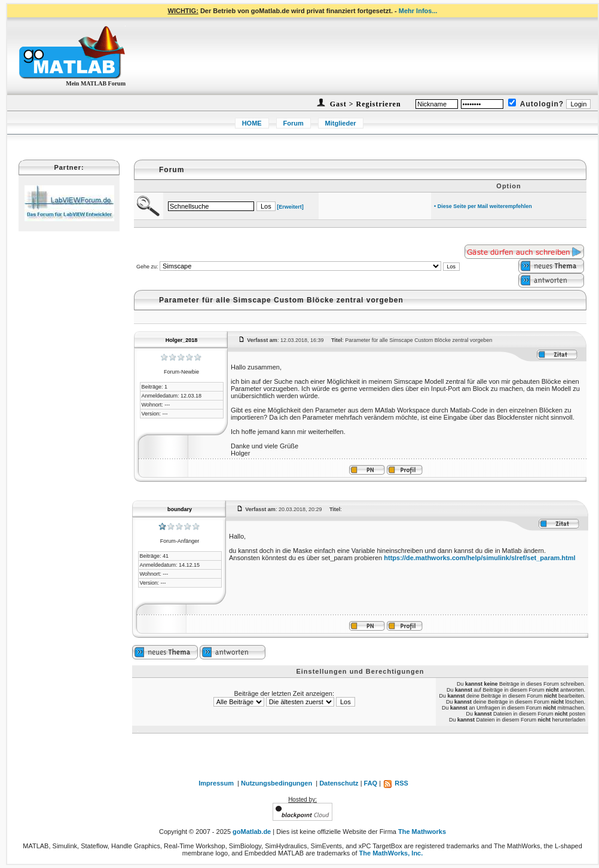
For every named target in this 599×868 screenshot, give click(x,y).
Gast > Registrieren (364, 104)
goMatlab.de (252, 832)
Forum (294, 123)
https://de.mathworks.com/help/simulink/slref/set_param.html (479, 558)
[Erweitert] (290, 207)
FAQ (371, 783)
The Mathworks (422, 832)
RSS (395, 783)
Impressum (216, 783)
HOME (252, 123)
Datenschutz (339, 783)
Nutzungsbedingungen (276, 783)
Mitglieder (341, 123)
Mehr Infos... (418, 11)
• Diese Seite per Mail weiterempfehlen (483, 206)
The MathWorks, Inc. (391, 853)
